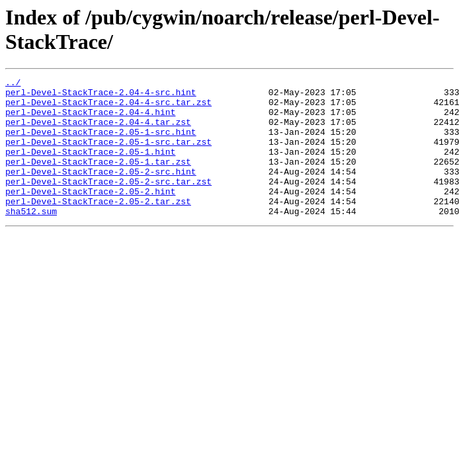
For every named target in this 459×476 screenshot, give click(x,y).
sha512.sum (31, 239)
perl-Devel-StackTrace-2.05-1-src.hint (101, 143)
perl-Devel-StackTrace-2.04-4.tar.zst (98, 132)
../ (13, 84)
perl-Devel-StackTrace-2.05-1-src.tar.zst (108, 155)
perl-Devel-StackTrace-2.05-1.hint (90, 167)
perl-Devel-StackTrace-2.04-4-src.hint (101, 96)
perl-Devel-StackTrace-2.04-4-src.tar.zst (108, 108)
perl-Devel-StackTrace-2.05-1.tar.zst (98, 179)
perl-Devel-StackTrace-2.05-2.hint (90, 215)
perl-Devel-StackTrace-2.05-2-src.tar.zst (108, 203)
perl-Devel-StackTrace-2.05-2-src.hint (101, 191)
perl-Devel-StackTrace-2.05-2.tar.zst (98, 227)
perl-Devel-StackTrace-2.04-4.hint (90, 120)
